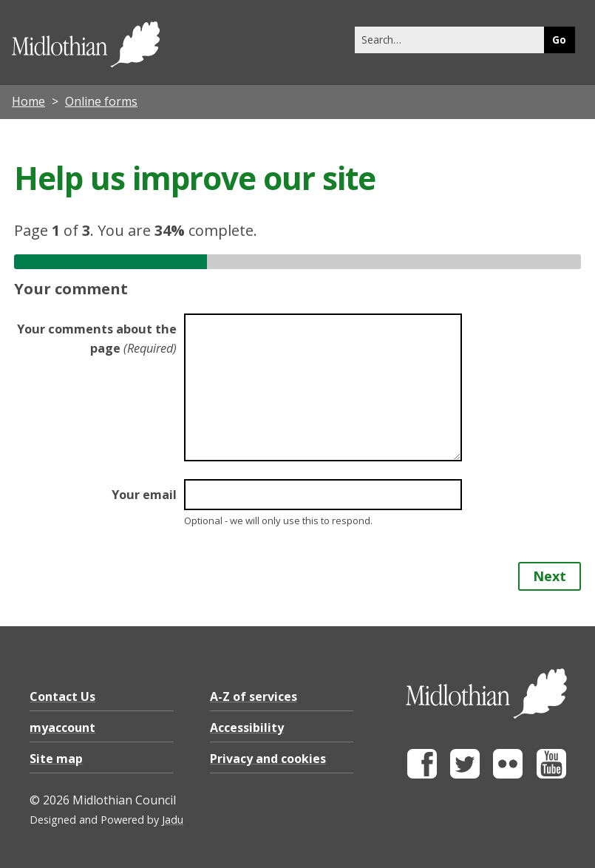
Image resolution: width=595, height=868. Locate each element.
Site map (56, 759)
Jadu (173, 820)
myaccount (62, 728)
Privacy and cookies (268, 759)
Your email (144, 495)
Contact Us (62, 696)
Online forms (101, 101)
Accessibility (247, 728)
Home (28, 101)
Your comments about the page (97, 339)
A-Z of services (254, 696)
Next (550, 576)
